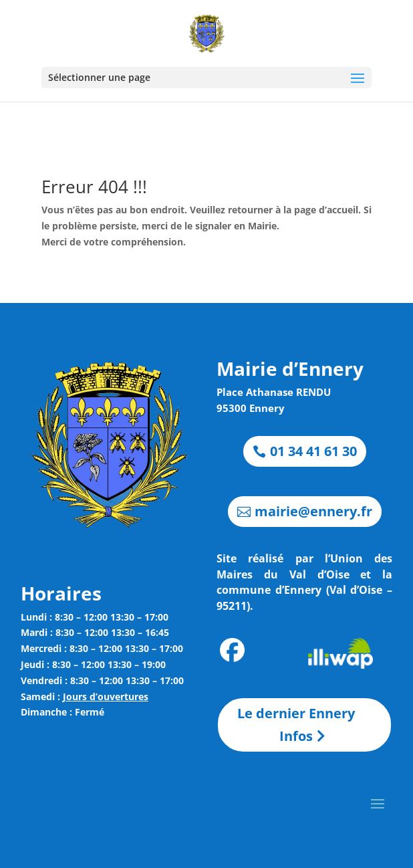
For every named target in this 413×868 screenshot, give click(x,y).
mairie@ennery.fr (313, 511)
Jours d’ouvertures (106, 696)
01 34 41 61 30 (313, 451)
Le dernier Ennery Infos (296, 725)
